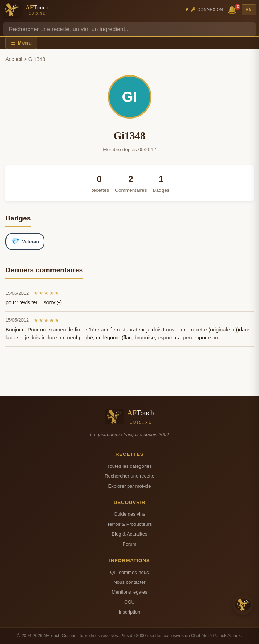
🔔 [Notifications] (233, 9)
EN (249, 9)
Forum (130, 544)
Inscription (130, 612)
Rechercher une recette (129, 476)
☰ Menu (21, 43)
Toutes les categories (129, 466)
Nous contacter (129, 582)
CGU (129, 602)
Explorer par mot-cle (129, 486)
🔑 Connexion (207, 9)
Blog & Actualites (129, 534)
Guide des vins (129, 514)
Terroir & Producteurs (130, 524)
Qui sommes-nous (129, 572)
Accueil (14, 59)
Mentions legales (129, 592)
